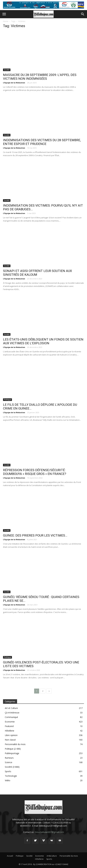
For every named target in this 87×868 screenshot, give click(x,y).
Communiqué (11, 717)
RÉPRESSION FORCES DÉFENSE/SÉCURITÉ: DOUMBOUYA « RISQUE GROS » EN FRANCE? (35, 472)
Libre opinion (11, 735)
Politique (7, 400)
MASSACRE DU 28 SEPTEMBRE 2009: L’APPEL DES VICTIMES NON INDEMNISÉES (40, 77)
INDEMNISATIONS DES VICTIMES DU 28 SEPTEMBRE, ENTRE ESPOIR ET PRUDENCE (42, 142)
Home (6, 21)
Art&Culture (52, 856)
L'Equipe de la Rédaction (14, 83)
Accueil (10, 856)
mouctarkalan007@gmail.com (49, 832)
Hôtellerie (10, 731)
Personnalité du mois (15, 744)
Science (9, 762)
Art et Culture (11, 708)
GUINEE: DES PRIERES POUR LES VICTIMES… (35, 535)
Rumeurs (9, 758)
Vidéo (8, 780)
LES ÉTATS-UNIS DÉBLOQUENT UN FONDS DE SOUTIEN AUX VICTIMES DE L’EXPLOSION (43, 341)
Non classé (10, 740)
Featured (9, 726)
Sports (8, 771)
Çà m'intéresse (12, 713)
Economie (10, 722)
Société (7, 70)
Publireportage (12, 753)
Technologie (11, 776)
